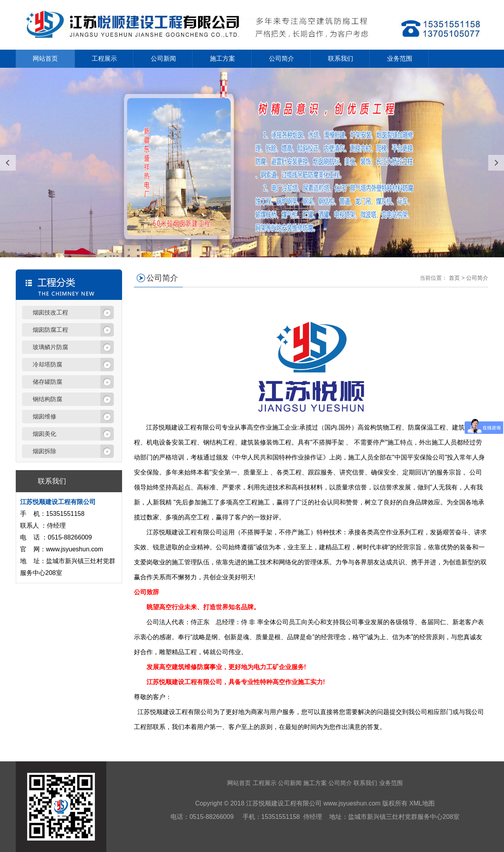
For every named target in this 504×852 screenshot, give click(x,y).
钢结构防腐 (47, 399)
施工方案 (222, 59)
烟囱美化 (44, 434)
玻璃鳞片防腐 (50, 347)
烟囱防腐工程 (50, 330)
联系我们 (341, 59)
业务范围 (400, 59)
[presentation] (8, 163)
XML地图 (422, 803)
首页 (454, 278)
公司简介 (282, 59)
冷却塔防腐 (47, 364)
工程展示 (104, 59)
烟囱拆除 (44, 451)
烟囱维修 (44, 416)
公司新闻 (163, 59)
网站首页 (45, 59)
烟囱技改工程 (50, 312)
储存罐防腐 (47, 382)
